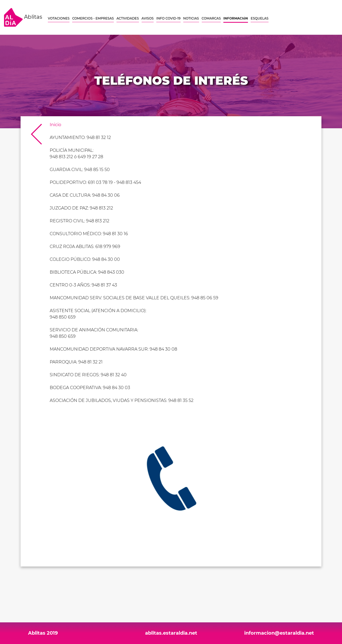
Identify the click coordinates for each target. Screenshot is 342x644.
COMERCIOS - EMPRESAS (93, 18)
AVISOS (148, 18)
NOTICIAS (191, 18)
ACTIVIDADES (128, 18)
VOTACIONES (59, 18)
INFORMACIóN (236, 18)
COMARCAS (211, 18)
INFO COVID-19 (168, 18)
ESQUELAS (259, 18)
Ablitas (23, 17)
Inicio (55, 125)
